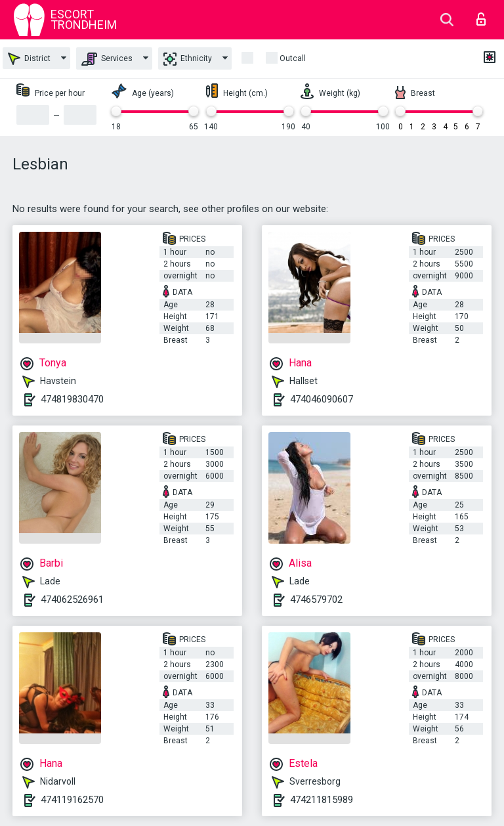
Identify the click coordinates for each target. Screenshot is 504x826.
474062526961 (72, 599)
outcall (293, 58)
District (29, 59)
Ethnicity (188, 59)
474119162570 (72, 800)
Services (107, 59)
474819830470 (72, 399)
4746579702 (316, 599)
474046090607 (322, 399)
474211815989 (322, 800)
